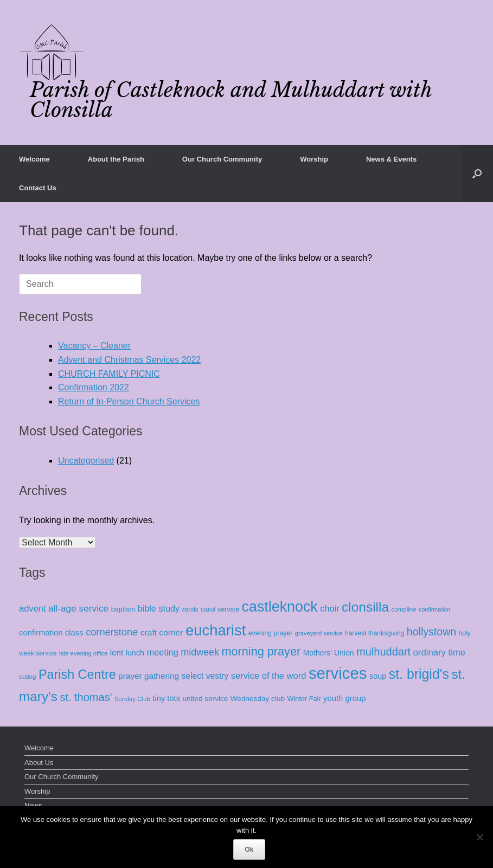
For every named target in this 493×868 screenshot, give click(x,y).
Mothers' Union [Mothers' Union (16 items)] (329, 653)
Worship (314, 159)
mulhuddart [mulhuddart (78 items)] (383, 652)
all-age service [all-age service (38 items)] (78, 608)
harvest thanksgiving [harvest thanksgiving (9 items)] (374, 633)
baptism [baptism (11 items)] (123, 609)
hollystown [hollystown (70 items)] (431, 632)
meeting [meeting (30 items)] (163, 652)
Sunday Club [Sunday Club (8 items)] (132, 699)
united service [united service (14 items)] (205, 699)
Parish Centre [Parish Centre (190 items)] (77, 674)
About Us (39, 763)
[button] (477, 173)
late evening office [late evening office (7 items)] (83, 653)
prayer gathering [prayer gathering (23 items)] (149, 676)
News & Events (391, 159)
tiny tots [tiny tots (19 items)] (166, 698)
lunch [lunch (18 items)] (135, 653)
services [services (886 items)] (338, 673)
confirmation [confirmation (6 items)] (434, 609)
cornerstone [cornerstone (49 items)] (112, 632)
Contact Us (38, 188)
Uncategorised (86, 461)
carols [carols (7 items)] (190, 609)
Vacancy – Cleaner (94, 346)
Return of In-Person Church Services (129, 401)
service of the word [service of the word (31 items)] (269, 676)
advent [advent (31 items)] (33, 609)
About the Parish (116, 159)
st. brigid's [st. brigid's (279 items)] (419, 674)
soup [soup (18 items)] (378, 676)
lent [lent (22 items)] (117, 652)
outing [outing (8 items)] (27, 677)
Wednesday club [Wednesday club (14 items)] (258, 699)
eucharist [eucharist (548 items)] (216, 630)
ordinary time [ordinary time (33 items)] (440, 652)
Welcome (34, 159)
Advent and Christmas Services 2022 (129, 360)
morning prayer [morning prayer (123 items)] (261, 651)
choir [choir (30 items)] (329, 608)
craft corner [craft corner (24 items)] (162, 632)
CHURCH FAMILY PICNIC (109, 374)
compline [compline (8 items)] (404, 609)
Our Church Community (222, 159)
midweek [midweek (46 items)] (200, 652)
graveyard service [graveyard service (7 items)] (319, 633)
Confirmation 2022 (94, 387)
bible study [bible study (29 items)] (159, 608)
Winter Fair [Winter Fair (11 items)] (304, 699)
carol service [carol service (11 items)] (220, 609)
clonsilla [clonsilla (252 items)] (365, 607)
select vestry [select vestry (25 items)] (205, 676)
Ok (249, 850)
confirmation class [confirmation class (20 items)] (51, 633)
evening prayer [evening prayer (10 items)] (271, 633)
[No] (479, 837)
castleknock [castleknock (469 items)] (280, 607)
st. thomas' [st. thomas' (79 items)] (86, 697)
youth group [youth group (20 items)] (344, 698)
